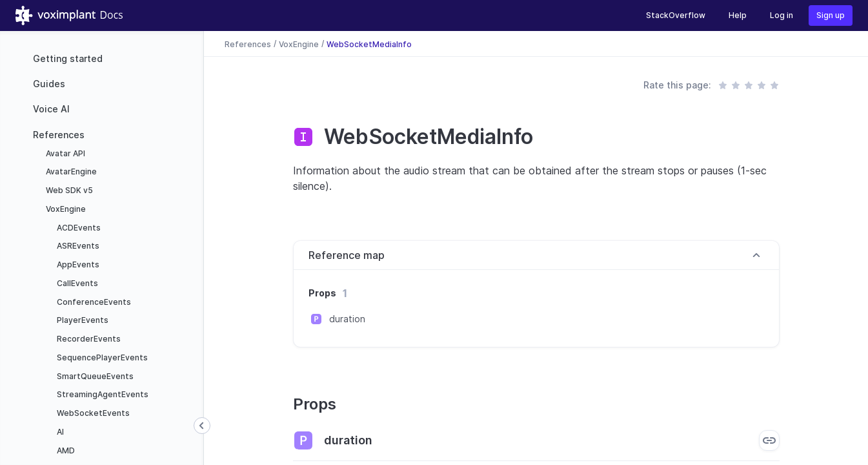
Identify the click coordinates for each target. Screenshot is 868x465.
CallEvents (76, 283)
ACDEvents (78, 228)
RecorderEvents (88, 339)
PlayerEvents (82, 320)
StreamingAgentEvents (102, 394)
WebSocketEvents (92, 413)
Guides (49, 84)
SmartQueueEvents (94, 376)
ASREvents (77, 246)
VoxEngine (65, 209)
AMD (65, 450)
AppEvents (77, 264)
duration (347, 319)
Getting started (68, 58)
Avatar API (65, 153)
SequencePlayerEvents (101, 357)
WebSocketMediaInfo (369, 44)
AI (59, 432)
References (59, 135)
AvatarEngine (70, 171)
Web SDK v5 (68, 190)
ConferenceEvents (93, 302)
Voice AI (51, 109)
